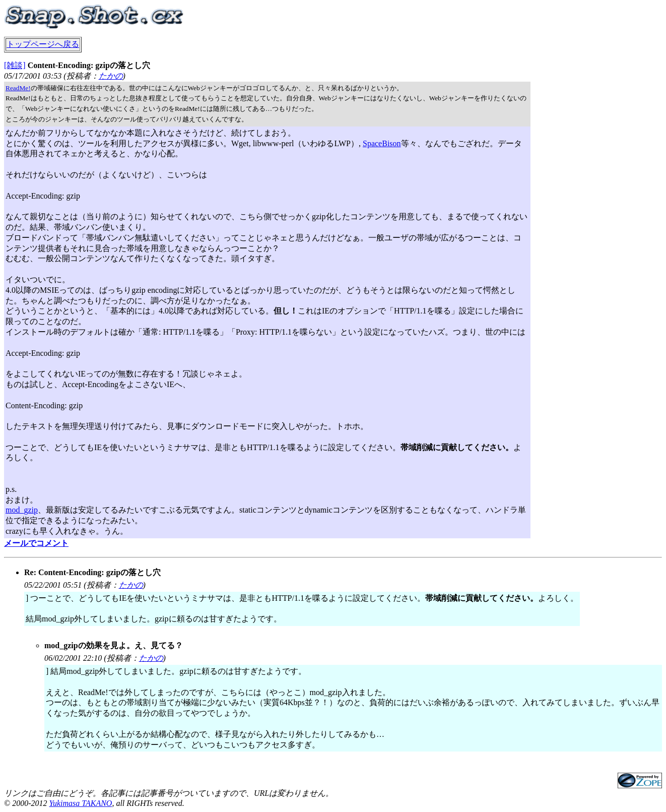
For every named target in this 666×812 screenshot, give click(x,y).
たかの (111, 76)
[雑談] (15, 65)
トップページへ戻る (43, 44)
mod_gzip (22, 510)
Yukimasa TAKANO (80, 803)
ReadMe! (18, 88)
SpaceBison (382, 143)
